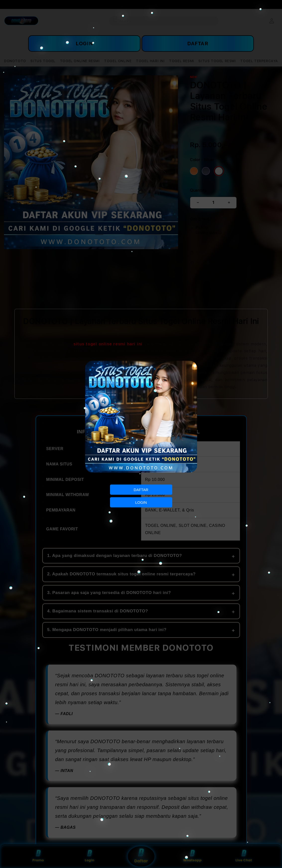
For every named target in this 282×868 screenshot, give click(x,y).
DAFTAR (141, 490)
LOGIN (141, 502)
